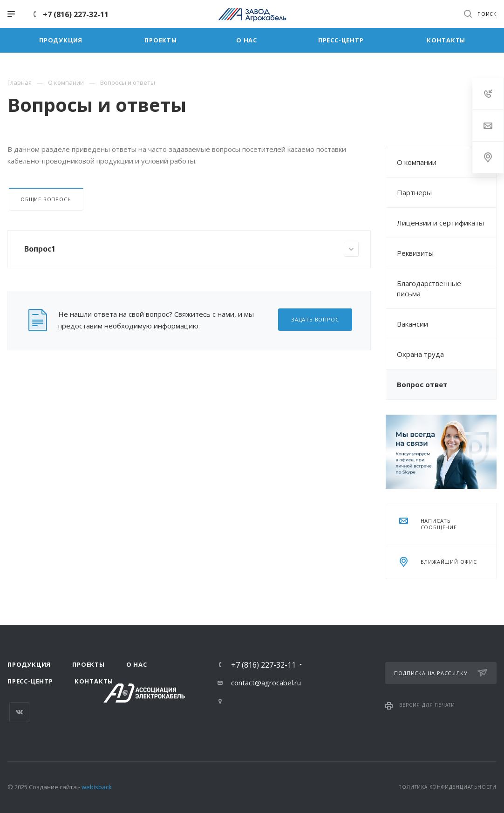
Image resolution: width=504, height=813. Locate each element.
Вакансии (412, 324)
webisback (97, 787)
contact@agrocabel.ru (266, 683)
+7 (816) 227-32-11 (76, 14)
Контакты (94, 681)
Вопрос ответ (422, 384)
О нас (137, 664)
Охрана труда (420, 354)
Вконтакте (19, 712)
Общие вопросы (46, 199)
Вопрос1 (191, 249)
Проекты (89, 664)
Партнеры (414, 192)
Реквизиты (415, 253)
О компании (417, 162)
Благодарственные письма (429, 288)
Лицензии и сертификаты (440, 223)
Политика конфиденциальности (447, 787)
